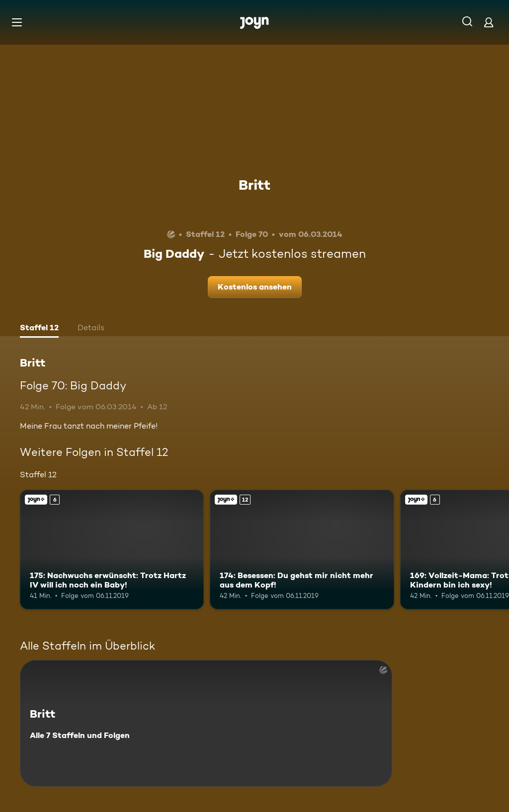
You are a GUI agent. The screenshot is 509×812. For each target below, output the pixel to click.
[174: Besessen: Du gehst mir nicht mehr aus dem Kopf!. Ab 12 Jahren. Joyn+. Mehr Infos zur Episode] (302, 550)
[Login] (489, 22)
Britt (254, 185)
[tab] (39, 329)
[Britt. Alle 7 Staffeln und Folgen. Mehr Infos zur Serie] (206, 723)
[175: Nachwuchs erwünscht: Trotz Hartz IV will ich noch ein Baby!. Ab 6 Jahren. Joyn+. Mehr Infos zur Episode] (112, 550)
